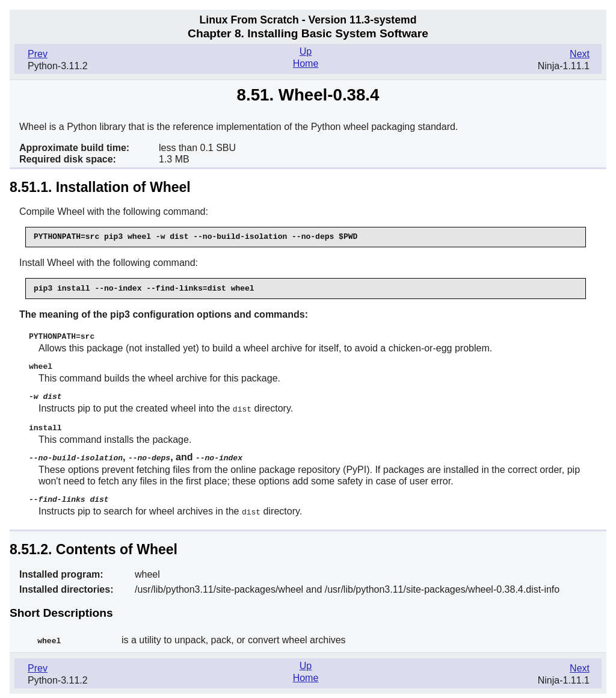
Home (306, 63)
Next (580, 54)
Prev (38, 54)
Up (306, 51)
